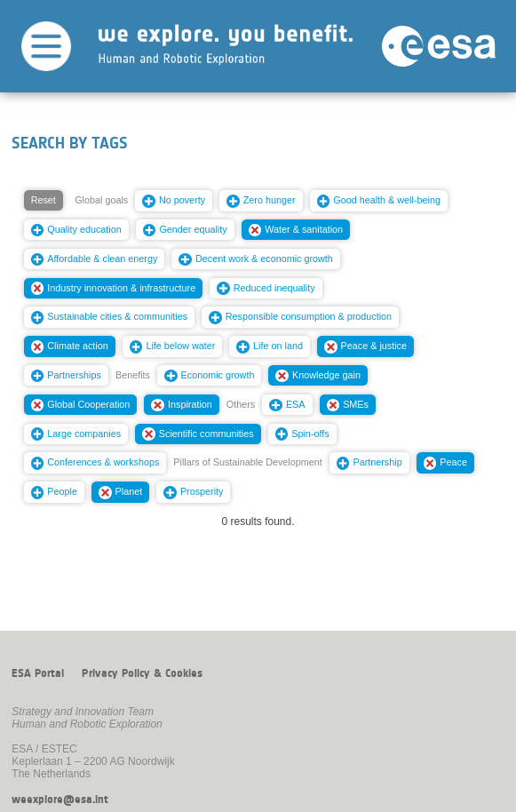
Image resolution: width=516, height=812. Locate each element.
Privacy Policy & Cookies (142, 673)
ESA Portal (38, 673)
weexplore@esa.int (60, 800)
